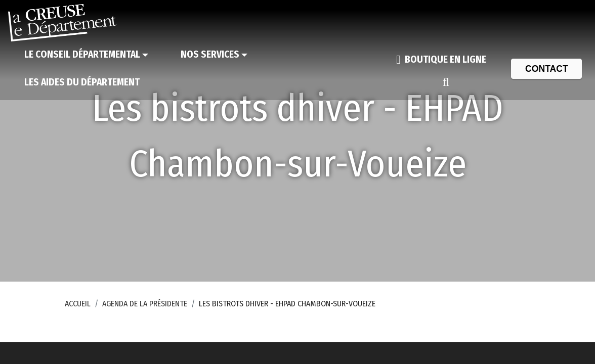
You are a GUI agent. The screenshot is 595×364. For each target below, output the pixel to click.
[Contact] (546, 69)
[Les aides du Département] (82, 82)
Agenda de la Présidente (145, 304)
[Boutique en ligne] (441, 60)
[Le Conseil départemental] (86, 55)
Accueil (78, 304)
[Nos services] (214, 55)
